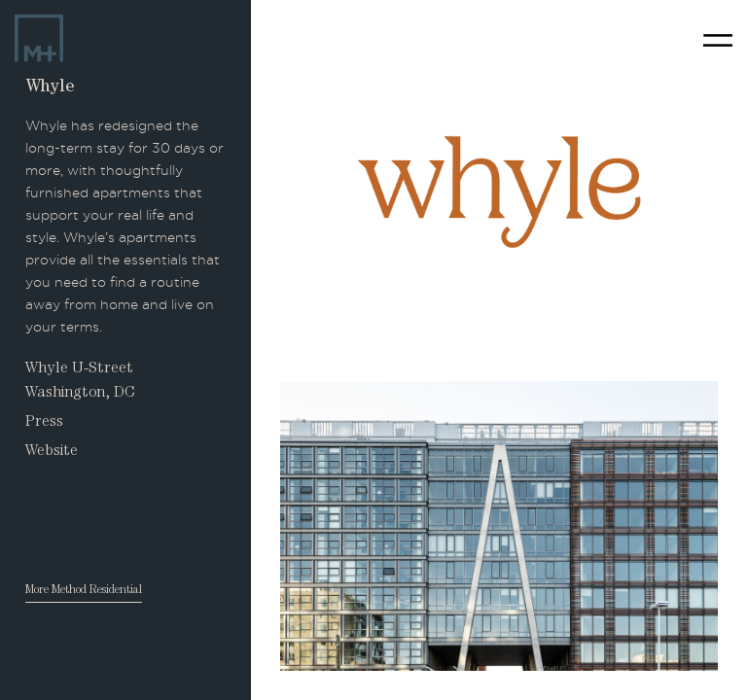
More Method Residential (84, 591)
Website (52, 452)
